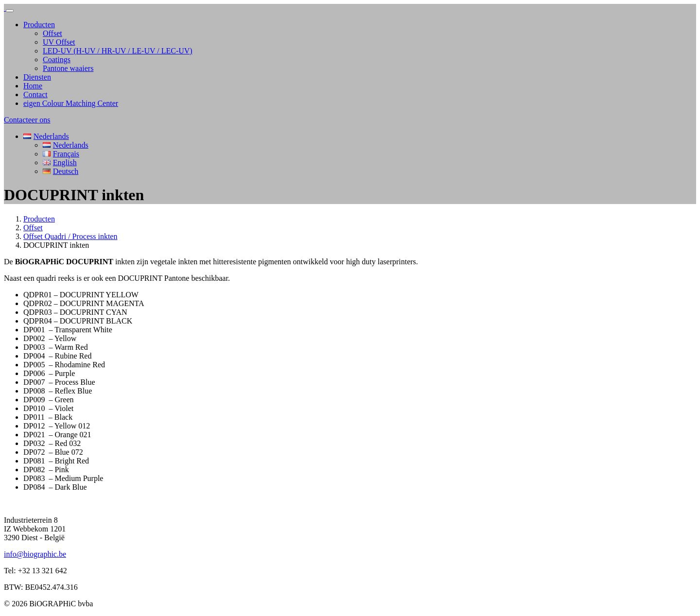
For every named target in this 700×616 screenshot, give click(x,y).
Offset (52, 33)
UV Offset (59, 42)
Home (33, 86)
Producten (39, 25)
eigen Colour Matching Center (71, 103)
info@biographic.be (35, 554)
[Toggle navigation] (10, 11)
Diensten (37, 77)
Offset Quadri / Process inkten (70, 236)
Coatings (57, 60)
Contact (35, 94)
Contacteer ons (27, 120)
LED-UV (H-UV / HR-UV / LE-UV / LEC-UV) (118, 51)
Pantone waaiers (68, 68)
